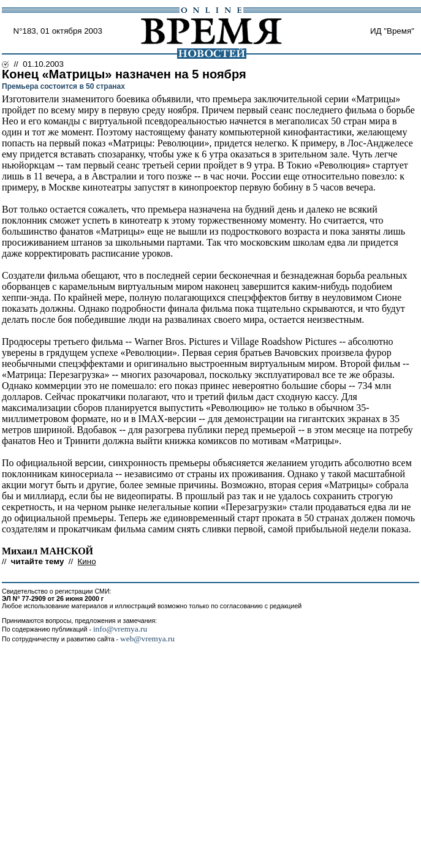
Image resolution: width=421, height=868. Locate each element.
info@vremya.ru (120, 629)
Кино (87, 561)
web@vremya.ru (147, 639)
